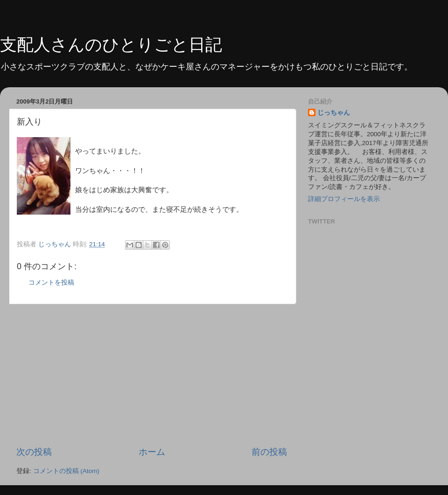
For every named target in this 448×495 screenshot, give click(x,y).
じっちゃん (334, 113)
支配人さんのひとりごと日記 (111, 45)
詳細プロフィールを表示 (344, 199)
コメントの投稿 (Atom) (66, 471)
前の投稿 (269, 452)
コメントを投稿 (51, 282)
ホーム (152, 452)
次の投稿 (34, 452)
